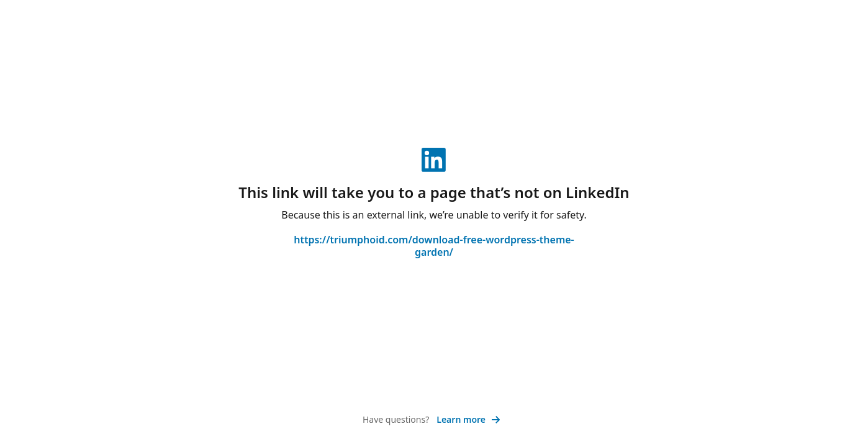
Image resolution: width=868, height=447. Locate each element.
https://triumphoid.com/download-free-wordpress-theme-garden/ (434, 246)
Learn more (468, 419)
